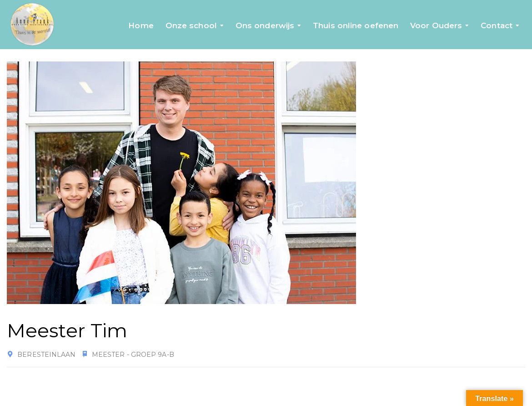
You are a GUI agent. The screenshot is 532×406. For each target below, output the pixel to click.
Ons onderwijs (265, 25)
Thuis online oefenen (356, 25)
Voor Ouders (436, 25)
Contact (497, 25)
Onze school (191, 25)
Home (141, 25)
